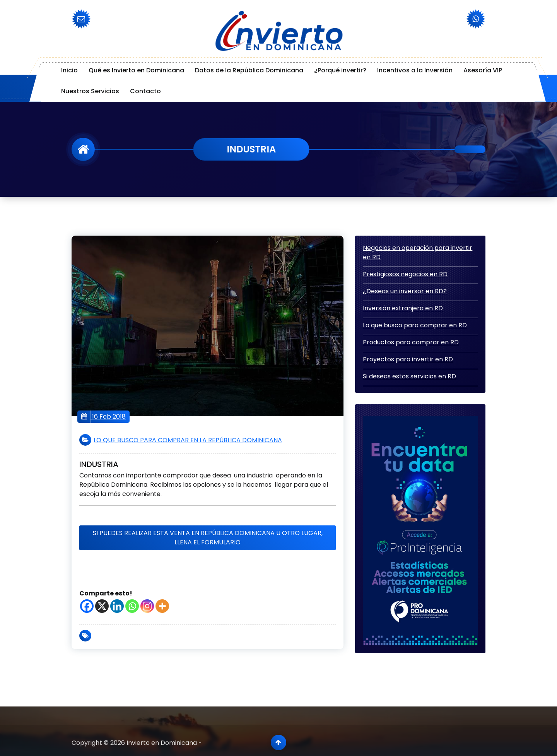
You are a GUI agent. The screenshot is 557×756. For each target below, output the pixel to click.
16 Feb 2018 (103, 417)
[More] (162, 606)
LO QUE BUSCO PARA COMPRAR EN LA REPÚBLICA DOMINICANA (188, 440)
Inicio (69, 70)
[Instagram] (147, 606)
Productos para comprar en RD (411, 342)
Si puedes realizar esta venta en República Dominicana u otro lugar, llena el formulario (208, 538)
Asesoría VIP (483, 70)
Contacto (145, 91)
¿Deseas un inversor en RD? (405, 291)
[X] (102, 606)
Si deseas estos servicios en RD (409, 376)
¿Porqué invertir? (340, 70)
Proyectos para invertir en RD (408, 359)
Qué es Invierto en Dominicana (136, 70)
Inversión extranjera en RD (403, 308)
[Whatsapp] (132, 606)
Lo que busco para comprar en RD (415, 325)
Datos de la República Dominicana (249, 70)
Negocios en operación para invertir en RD (418, 252)
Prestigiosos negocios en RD (405, 274)
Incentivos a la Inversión (415, 70)
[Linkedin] (117, 606)
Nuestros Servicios (90, 91)
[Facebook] (87, 606)
